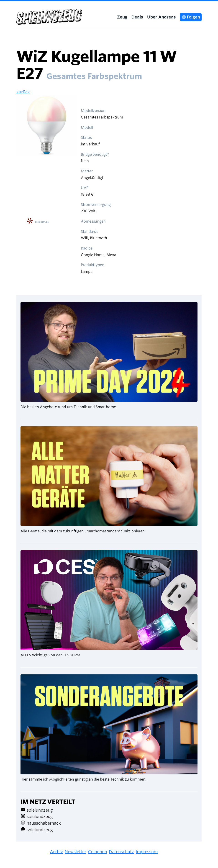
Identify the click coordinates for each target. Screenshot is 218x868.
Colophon (97, 852)
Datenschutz (121, 852)
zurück (23, 92)
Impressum (147, 852)
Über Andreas (162, 17)
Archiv (56, 852)
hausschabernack (44, 823)
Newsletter (75, 852)
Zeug (122, 17)
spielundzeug (40, 810)
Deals (137, 17)
